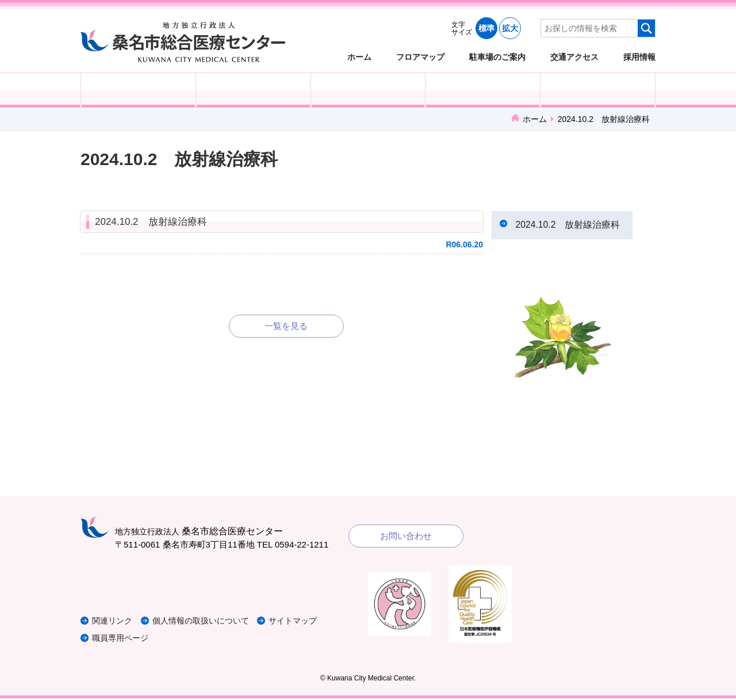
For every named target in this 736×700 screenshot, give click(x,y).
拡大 (510, 28)
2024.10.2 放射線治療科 (151, 222)
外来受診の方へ (138, 90)
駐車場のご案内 (497, 57)
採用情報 (639, 57)
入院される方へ (253, 90)
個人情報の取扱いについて (209, 623)
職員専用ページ (122, 640)
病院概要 (598, 90)
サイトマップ (306, 623)
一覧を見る (286, 326)
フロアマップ (420, 57)
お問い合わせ (406, 538)
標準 (486, 28)
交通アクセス (574, 57)
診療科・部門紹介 (483, 90)
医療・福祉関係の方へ (368, 90)
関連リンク (114, 623)
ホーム (359, 57)
